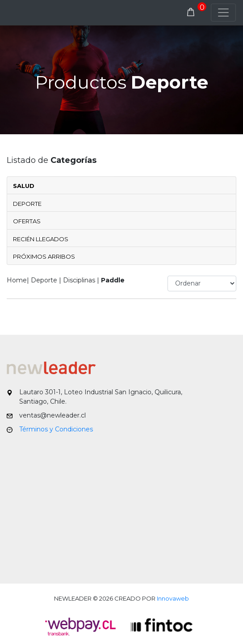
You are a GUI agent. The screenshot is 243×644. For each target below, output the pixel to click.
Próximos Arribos (44, 256)
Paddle (113, 280)
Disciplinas (79, 280)
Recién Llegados (41, 239)
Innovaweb (173, 598)
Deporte (27, 204)
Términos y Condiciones (56, 429)
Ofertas (27, 221)
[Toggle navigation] (223, 13)
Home (17, 280)
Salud (24, 186)
